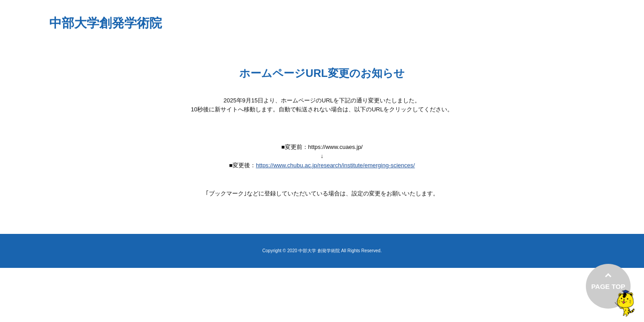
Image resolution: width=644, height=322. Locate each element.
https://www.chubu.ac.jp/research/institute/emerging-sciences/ (335, 165)
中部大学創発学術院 (106, 23)
